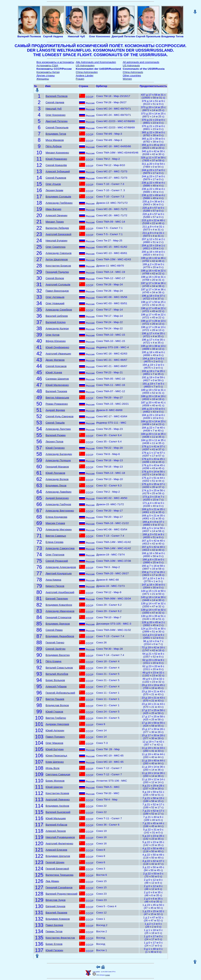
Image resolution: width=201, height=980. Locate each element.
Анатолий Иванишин (58, 354)
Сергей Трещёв (55, 423)
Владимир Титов (56, 134)
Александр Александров (61, 567)
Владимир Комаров (58, 919)
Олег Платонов (55, 555)
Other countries (132, 75)
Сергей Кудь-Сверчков (59, 416)
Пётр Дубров (53, 146)
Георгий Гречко (55, 643)
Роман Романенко (57, 404)
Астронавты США (47, 65)
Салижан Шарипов (57, 379)
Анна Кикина (53, 580)
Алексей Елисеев (56, 850)
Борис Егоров (54, 944)
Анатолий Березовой (58, 234)
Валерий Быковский (58, 812)
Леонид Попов (54, 442)
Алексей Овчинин (56, 215)
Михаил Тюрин (55, 222)
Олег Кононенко (55, 115)
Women (127, 79)
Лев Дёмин (52, 881)
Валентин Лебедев (57, 228)
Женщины (43, 79)
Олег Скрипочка (55, 247)
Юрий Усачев (54, 372)
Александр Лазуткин (58, 429)
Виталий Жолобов (57, 674)
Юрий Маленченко (57, 385)
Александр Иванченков (60, 611)
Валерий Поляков (57, 96)
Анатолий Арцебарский (60, 592)
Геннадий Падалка (57, 272)
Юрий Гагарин (54, 950)
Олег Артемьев (55, 297)
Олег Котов (53, 335)
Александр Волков (57, 479)
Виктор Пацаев (55, 699)
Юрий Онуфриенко (57, 347)
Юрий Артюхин (55, 730)
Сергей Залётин (55, 649)
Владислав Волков (57, 705)
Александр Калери (57, 328)
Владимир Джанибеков (60, 636)
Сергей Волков (55, 278)
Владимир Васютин (58, 655)
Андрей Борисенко (57, 498)
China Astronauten (87, 72)
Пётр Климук (53, 661)
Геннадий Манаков (57, 467)
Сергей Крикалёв (56, 165)
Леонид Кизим (54, 190)
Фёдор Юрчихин (56, 341)
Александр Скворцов (58, 253)
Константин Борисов (58, 266)
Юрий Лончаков (55, 473)
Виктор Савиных (56, 536)
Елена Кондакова (56, 517)
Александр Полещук (58, 460)
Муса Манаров (55, 140)
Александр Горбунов (58, 504)
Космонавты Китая (48, 72)
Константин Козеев (57, 793)
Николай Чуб (53, 109)
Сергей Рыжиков (56, 178)
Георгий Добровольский (60, 693)
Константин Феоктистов (60, 938)
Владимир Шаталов (58, 856)
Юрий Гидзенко (55, 448)
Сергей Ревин (54, 630)
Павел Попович (55, 737)
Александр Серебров (59, 310)
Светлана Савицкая (58, 774)
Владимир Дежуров (58, 624)
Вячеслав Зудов (55, 900)
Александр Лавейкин (58, 492)
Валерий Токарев (56, 391)
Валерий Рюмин (56, 435)
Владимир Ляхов (56, 485)
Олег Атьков (53, 184)
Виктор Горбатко (56, 718)
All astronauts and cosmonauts (141, 62)
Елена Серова (54, 542)
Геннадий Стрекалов (58, 617)
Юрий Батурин (55, 749)
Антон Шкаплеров (57, 259)
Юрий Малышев (56, 818)
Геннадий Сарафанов (59, 887)
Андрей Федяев (55, 410)
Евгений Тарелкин (57, 599)
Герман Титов (54, 931)
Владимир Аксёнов (57, 806)
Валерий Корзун (56, 322)
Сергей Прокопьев (57, 127)
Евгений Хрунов (55, 906)
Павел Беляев (54, 925)
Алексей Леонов (56, 831)
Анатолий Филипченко (59, 843)
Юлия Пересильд (56, 756)
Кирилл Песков (55, 586)
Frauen (80, 79)
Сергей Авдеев (55, 102)
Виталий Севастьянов (59, 668)
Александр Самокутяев (60, 548)
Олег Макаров (54, 743)
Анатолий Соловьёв (58, 285)
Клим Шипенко (55, 762)
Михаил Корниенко (57, 153)
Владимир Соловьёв (58, 197)
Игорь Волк (53, 768)
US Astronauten (85, 65)
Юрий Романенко (56, 159)
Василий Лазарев (56, 913)
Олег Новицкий (55, 303)
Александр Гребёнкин (59, 203)
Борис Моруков (55, 781)
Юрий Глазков (54, 712)
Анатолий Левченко (58, 800)
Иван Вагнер (53, 209)
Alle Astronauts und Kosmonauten (96, 62)
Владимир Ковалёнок (59, 605)
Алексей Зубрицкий (58, 171)
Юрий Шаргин (54, 787)
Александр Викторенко (60, 511)
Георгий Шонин (55, 862)
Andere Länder (85, 75)
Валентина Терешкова (59, 875)
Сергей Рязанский (57, 561)
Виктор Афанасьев (57, 398)
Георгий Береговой (57, 869)
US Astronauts (131, 65)
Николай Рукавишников (60, 837)
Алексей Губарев (56, 686)
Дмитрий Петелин (57, 121)
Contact (107, 975)
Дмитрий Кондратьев (59, 573)
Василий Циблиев (57, 316)
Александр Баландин (59, 454)
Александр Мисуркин (59, 529)
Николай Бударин (56, 241)
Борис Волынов (55, 680)
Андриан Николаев (57, 724)
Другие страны (46, 75)
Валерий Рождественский (61, 894)
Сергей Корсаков (56, 366)
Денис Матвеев (55, 360)
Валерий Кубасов (56, 825)
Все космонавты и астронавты (55, 62)
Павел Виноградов (57, 291)
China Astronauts (133, 72)
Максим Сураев (55, 523)
